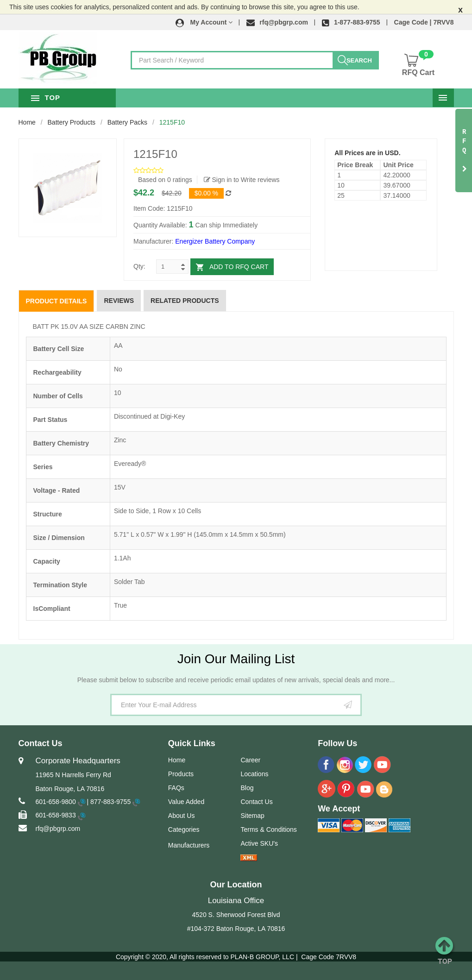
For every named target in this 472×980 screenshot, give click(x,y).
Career (250, 760)
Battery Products (72, 122)
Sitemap (252, 816)
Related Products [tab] (185, 301)
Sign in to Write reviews (242, 180)
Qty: (139, 266)
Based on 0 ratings (165, 180)
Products (181, 774)
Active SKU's (259, 843)
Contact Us (256, 802)
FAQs (176, 788)
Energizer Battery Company (215, 241)
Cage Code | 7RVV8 (424, 22)
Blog (247, 788)
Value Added (186, 802)
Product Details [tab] (57, 301)
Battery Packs (127, 122)
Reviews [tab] (119, 301)
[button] (204, 22)
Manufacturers (189, 845)
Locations (254, 774)
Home (27, 122)
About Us (182, 816)
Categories (184, 829)
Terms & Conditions (268, 829)
